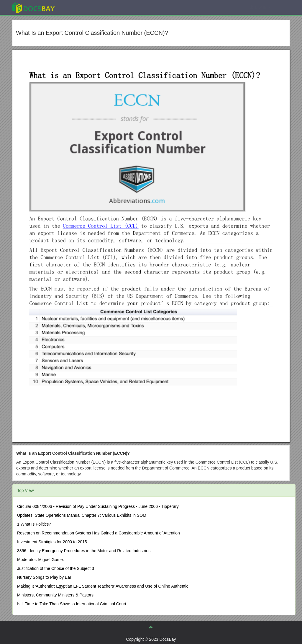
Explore (78, 7)
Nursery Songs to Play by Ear (44, 577)
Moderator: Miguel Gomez (41, 560)
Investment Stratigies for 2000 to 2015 (52, 542)
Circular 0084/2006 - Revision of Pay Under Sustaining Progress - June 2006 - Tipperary (98, 506)
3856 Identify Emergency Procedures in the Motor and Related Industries (84, 551)
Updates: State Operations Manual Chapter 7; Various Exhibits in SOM (82, 515)
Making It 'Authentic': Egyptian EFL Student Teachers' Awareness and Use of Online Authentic (103, 586)
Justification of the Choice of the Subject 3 (56, 568)
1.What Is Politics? (34, 524)
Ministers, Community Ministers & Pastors (55, 595)
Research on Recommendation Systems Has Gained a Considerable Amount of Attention (99, 533)
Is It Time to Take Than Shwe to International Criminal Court (72, 604)
